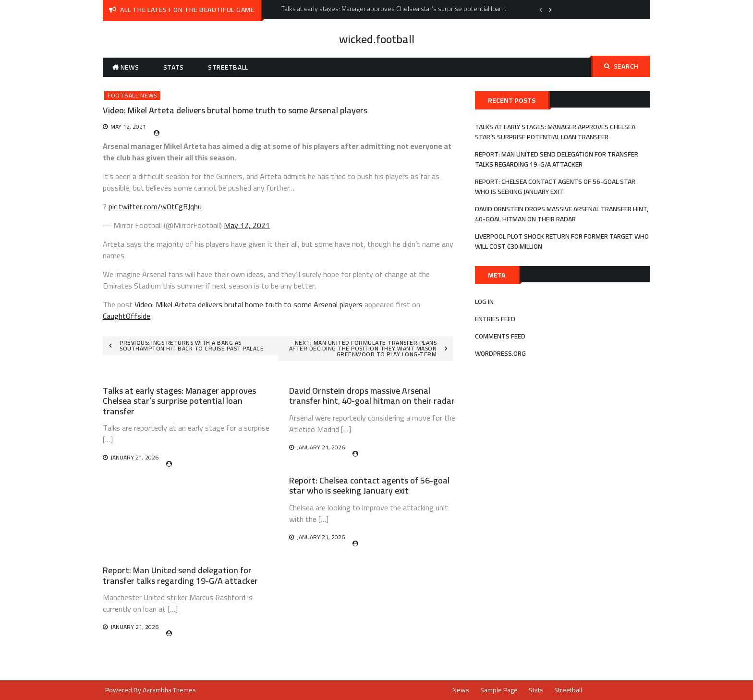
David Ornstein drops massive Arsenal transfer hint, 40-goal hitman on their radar (372, 396)
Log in (484, 302)
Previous (541, 10)
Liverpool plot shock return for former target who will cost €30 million (562, 241)
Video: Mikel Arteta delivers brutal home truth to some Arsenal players (249, 304)
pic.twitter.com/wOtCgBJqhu (155, 206)
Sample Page (499, 690)
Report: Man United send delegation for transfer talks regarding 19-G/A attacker (180, 575)
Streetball (228, 67)
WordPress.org (500, 353)
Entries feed (495, 319)
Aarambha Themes (169, 690)
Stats (174, 67)
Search (621, 66)
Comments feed (500, 336)
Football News (132, 96)
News (130, 67)
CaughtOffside (127, 316)
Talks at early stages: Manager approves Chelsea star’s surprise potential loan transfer (179, 401)
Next (550, 10)
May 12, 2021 (247, 225)
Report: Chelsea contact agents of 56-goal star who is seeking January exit (369, 486)
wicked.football (377, 39)
